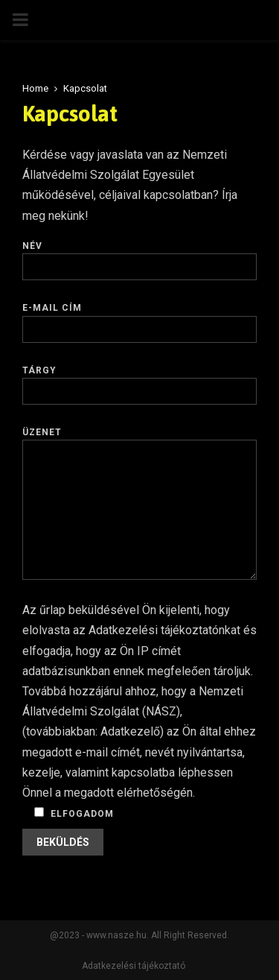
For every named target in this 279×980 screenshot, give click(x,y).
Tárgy (139, 381)
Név (139, 256)
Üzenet (139, 440)
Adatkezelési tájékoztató (134, 966)
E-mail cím (139, 318)
